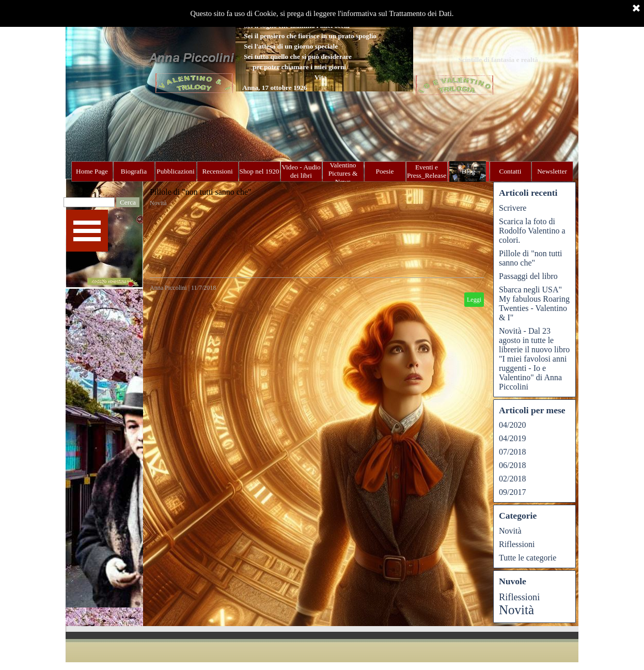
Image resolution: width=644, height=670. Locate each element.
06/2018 (512, 465)
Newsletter (552, 171)
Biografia (134, 171)
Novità (158, 203)
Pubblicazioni (175, 171)
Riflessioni (517, 544)
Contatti (511, 171)
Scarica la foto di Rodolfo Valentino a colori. (532, 231)
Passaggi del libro (528, 276)
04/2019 (512, 438)
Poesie (385, 171)
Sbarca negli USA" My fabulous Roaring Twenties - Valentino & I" (534, 303)
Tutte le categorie (528, 558)
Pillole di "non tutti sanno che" (201, 192)
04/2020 (512, 425)
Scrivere (513, 208)
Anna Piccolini (168, 288)
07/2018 (512, 452)
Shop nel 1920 (260, 171)
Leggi (474, 300)
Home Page (92, 171)
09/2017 (512, 492)
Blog (468, 171)
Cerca (128, 202)
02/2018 (512, 479)
